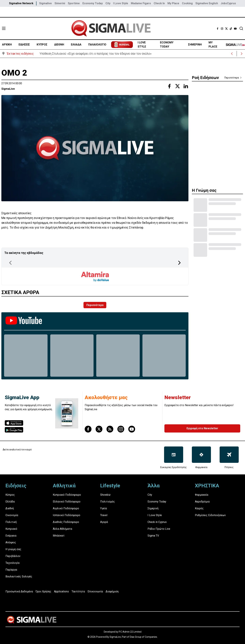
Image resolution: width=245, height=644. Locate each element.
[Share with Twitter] (178, 86)
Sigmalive (45, 3)
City (108, 3)
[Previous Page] (10, 263)
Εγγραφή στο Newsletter (202, 428)
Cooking (187, 3)
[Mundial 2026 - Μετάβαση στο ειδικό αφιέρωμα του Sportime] (122, 45)
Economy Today (93, 3)
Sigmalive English (207, 3)
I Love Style (121, 3)
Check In (159, 3)
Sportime (74, 3)
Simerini (60, 3)
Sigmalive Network (21, 3)
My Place (173, 3)
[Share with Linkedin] (186, 86)
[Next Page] (179, 263)
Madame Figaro (141, 3)
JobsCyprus (228, 3)
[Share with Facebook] (169, 86)
